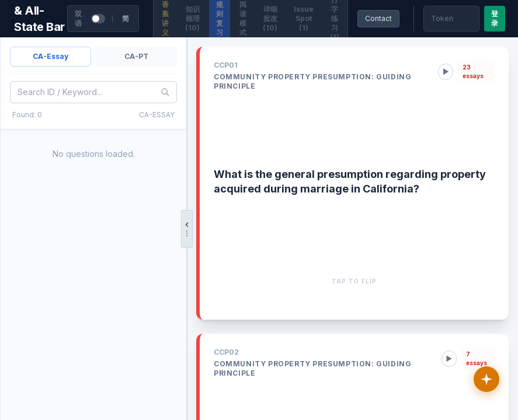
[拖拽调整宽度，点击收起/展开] (187, 229)
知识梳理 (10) (192, 18)
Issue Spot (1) (304, 18)
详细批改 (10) (270, 18)
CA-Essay (51, 56)
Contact (378, 18)
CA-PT (136, 56)
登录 (495, 18)
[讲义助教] (486, 379)
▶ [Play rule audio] (446, 72)
